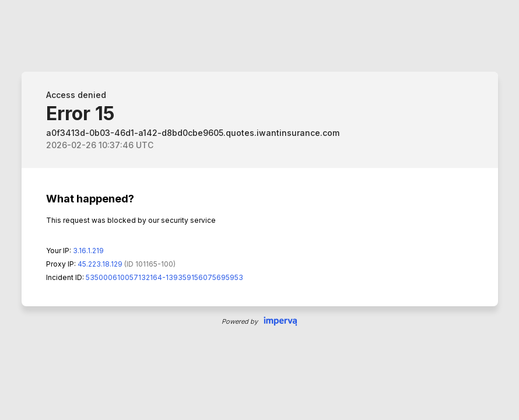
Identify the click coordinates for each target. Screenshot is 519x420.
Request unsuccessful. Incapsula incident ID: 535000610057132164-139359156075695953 (259, 210)
